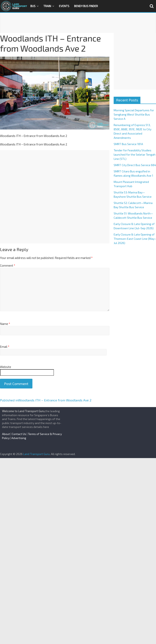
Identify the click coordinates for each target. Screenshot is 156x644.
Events (64, 6)
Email (5, 347)
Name (5, 324)
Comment (8, 265)
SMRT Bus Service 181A (128, 144)
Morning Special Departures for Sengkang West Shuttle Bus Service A (134, 114)
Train (47, 6)
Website (6, 367)
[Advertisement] (78, 23)
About (6, 434)
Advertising (19, 438)
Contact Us (19, 434)
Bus (33, 6)
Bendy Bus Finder (86, 6)
